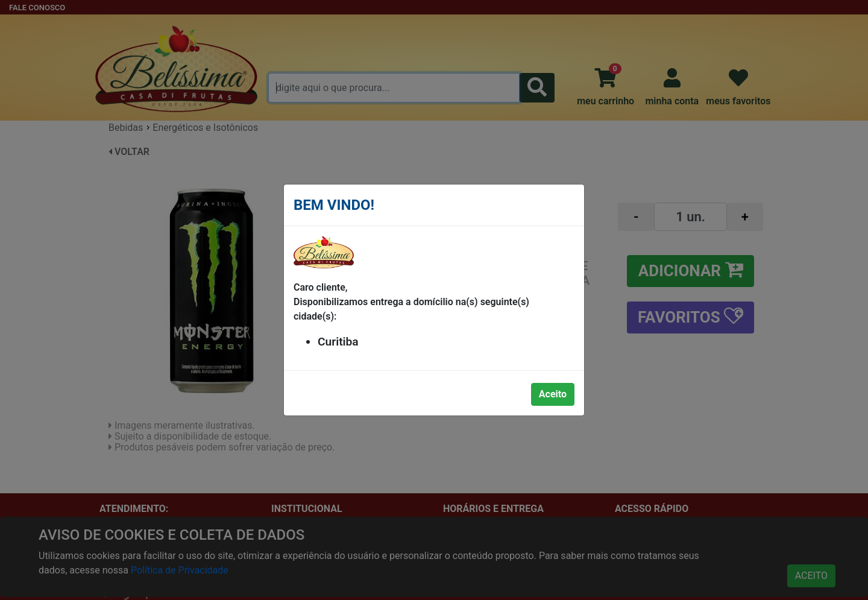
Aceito (553, 394)
